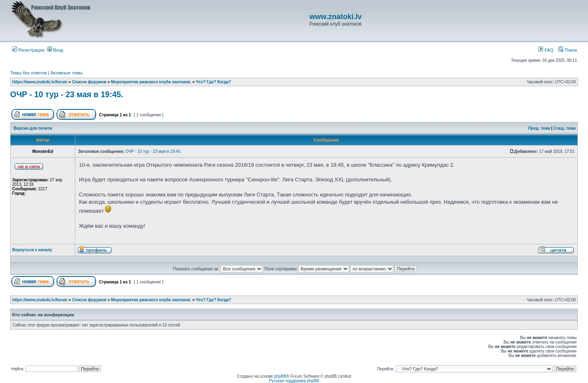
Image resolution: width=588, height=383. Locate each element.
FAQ (546, 50)
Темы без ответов (28, 73)
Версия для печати (33, 128)
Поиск (568, 50)
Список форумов (89, 82)
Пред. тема (539, 128)
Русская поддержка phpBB (294, 381)
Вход (55, 50)
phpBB (280, 376)
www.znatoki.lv (335, 17)
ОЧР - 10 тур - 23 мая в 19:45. (67, 94)
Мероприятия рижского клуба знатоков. (151, 82)
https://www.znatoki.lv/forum (40, 82)
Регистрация (28, 50)
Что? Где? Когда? (213, 82)
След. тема (564, 128)
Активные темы (67, 73)
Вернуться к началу (32, 250)
